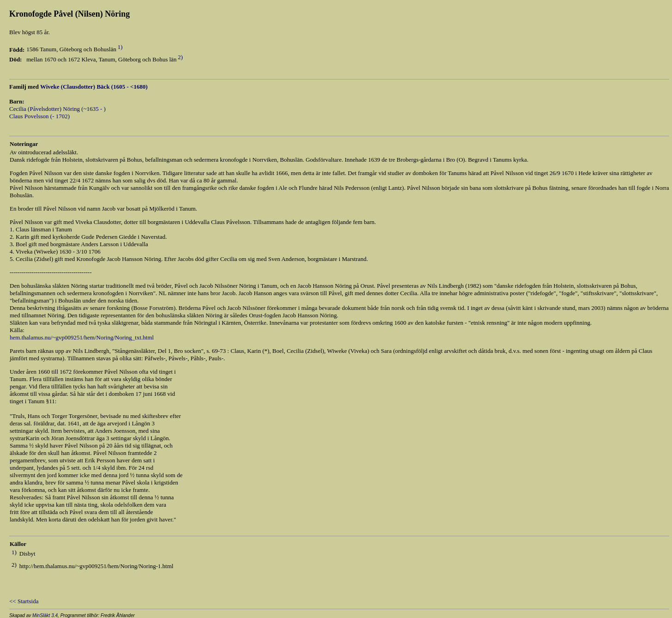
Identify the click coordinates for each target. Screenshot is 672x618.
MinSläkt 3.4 (45, 615)
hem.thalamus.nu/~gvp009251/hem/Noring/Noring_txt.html (82, 337)
